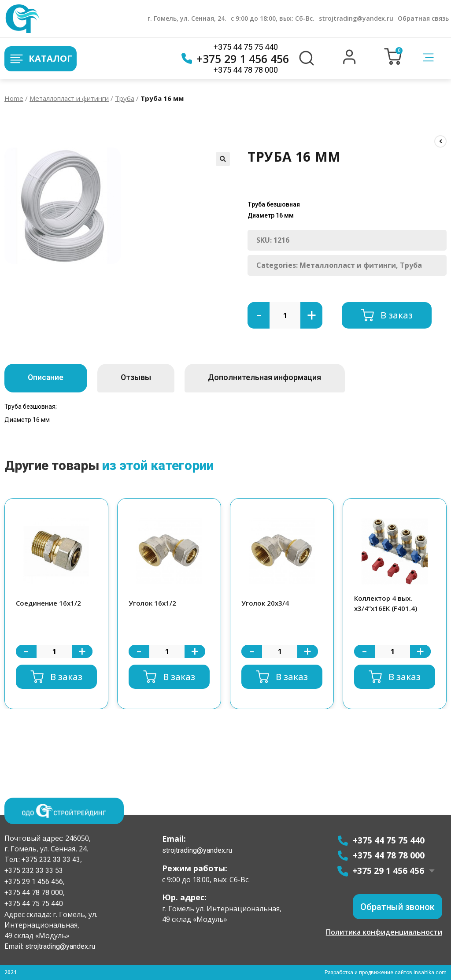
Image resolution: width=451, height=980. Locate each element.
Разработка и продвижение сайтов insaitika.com (385, 973)
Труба (125, 98)
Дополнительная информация (283, 378)
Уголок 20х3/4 (265, 603)
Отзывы (146, 378)
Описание (49, 378)
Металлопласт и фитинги (69, 98)
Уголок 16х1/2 (152, 603)
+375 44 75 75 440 (246, 47)
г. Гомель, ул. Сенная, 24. (187, 18)
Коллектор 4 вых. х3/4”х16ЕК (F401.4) (386, 603)
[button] (349, 62)
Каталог (41, 59)
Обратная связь (423, 18)
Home (14, 98)
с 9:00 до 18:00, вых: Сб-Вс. (273, 18)
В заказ (397, 315)
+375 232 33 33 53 (34, 871)
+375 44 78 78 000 (246, 70)
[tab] (49, 378)
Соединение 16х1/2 (48, 603)
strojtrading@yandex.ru (356, 18)
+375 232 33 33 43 (50, 860)
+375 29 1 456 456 (235, 59)
